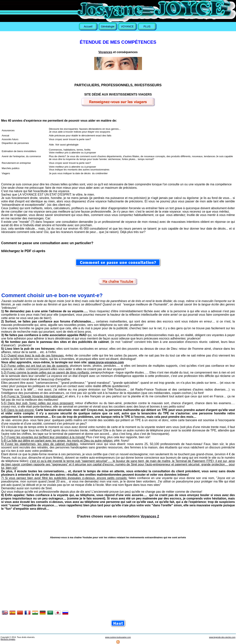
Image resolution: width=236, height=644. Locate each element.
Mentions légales (8, 639)
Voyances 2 (150, 516)
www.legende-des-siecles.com (222, 637)
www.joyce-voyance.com (106, 362)
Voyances (105, 52)
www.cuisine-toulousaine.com (118, 637)
